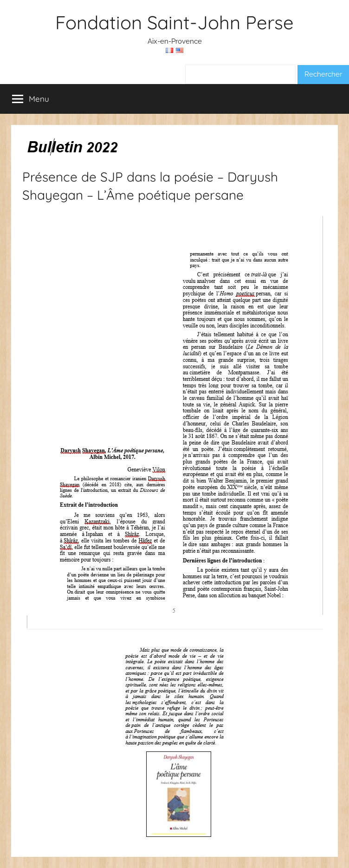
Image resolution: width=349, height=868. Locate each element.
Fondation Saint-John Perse (174, 22)
